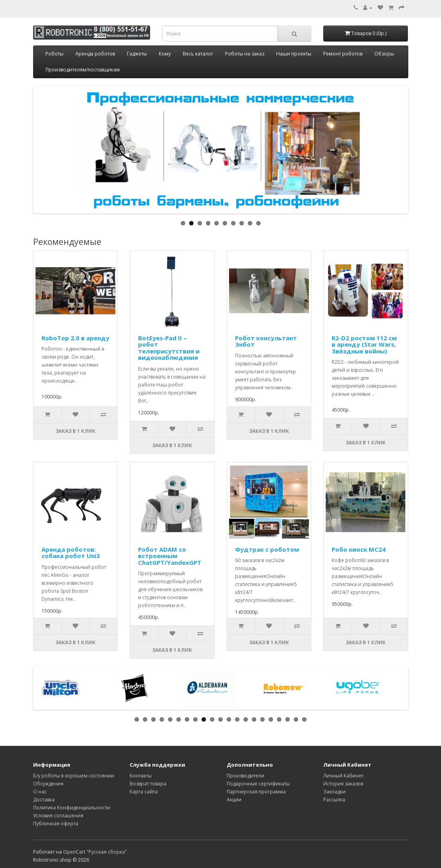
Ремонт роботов (343, 54)
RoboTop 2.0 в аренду (75, 338)
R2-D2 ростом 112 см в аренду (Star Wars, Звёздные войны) (364, 344)
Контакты (141, 776)
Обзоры (384, 54)
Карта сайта (144, 792)
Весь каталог (198, 54)
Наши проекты (294, 54)
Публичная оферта (56, 824)
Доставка (44, 800)
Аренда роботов (95, 54)
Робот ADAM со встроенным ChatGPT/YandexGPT (170, 556)
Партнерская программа (256, 792)
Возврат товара (148, 784)
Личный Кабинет (343, 776)
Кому (165, 54)
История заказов (343, 784)
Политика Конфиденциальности (72, 808)
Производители (245, 776)
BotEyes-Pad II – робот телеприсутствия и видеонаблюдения (169, 348)
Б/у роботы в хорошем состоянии (74, 776)
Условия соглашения (58, 816)
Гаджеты (137, 54)
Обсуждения (48, 784)
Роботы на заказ (245, 54)
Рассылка (334, 800)
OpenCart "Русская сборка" (95, 852)
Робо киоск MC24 (359, 549)
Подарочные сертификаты (258, 784)
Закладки (334, 792)
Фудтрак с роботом (267, 549)
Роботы (54, 54)
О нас (40, 792)
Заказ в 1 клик (75, 431)
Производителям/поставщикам (83, 70)
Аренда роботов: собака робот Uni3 (71, 553)
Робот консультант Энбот (266, 341)
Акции (234, 800)
